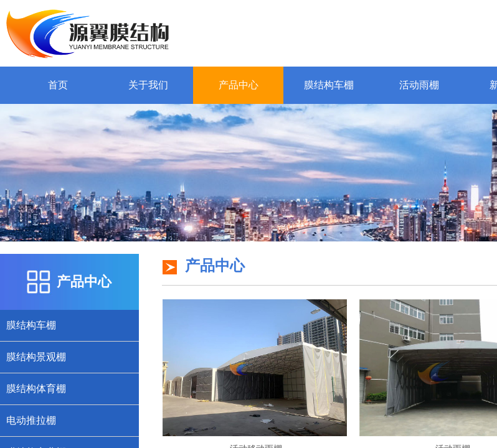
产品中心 (239, 85)
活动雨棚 (419, 85)
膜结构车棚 (329, 85)
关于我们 (148, 85)
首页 (58, 85)
